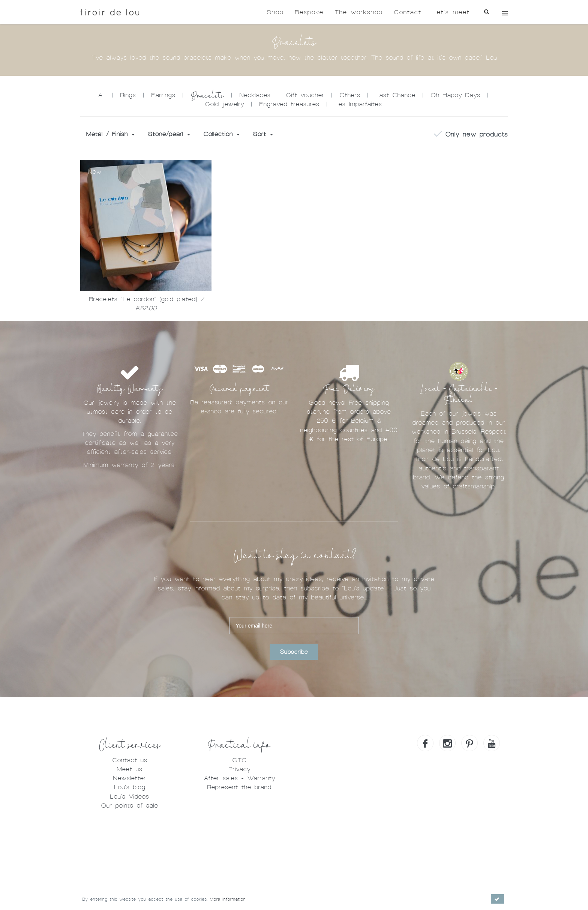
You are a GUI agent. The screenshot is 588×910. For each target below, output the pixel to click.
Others (350, 95)
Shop (275, 12)
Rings (128, 95)
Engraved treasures (289, 104)
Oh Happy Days (455, 95)
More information (228, 899)
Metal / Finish (110, 134)
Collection (221, 134)
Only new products (471, 135)
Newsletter (129, 778)
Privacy (239, 769)
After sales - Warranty (239, 778)
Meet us (129, 769)
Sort (263, 134)
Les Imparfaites (358, 104)
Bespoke (309, 12)
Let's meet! (452, 12)
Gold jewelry (224, 104)
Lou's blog (130, 787)
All (101, 95)
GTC (239, 760)
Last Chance (395, 95)
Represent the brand (239, 787)
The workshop (358, 12)
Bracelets (207, 96)
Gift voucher (305, 95)
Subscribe (294, 652)
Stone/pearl (169, 134)
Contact (407, 12)
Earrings (163, 95)
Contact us (130, 760)
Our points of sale (129, 806)
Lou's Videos (129, 797)
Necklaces (255, 95)
